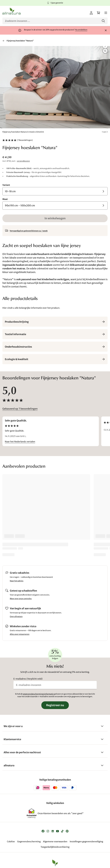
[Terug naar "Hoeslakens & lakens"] (4, 41)
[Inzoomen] (105, 51)
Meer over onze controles (21, 599)
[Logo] (11, 11)
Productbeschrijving (55, 322)
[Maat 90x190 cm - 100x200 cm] (55, 206)
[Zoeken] (55, 21)
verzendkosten (23, 161)
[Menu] (106, 13)
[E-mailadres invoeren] (55, 685)
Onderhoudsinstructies (55, 347)
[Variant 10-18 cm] (55, 191)
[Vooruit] (105, 46)
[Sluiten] (106, 30)
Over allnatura (16, 616)
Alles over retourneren (20, 634)
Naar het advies (17, 581)
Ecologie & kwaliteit (55, 359)
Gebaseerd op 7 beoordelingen (20, 409)
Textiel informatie (55, 334)
